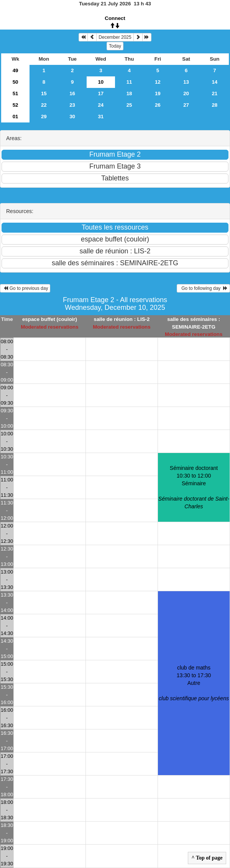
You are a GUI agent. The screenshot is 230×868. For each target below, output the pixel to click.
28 (214, 105)
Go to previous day (25, 288)
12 (158, 82)
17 (101, 93)
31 (101, 117)
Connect (115, 18)
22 (44, 105)
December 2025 (115, 37)
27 (186, 105)
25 (129, 105)
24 (101, 105)
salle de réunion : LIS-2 (122, 319)
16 (72, 93)
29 (44, 117)
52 (16, 105)
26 (158, 105)
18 (129, 93)
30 (72, 117)
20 (186, 93)
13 (186, 82)
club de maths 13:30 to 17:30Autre (194, 683)
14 (214, 82)
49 (16, 70)
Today (115, 46)
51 (16, 93)
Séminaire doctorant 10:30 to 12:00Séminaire (194, 487)
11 (129, 82)
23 (72, 105)
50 (16, 82)
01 (16, 117)
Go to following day (203, 288)
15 (44, 93)
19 (158, 93)
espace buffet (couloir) (50, 319)
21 (214, 93)
